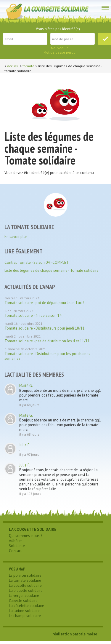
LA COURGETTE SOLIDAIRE (33, 529)
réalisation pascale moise (75, 634)
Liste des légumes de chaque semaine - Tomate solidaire (52, 270)
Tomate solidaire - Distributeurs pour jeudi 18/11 (45, 328)
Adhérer (15, 541)
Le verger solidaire (24, 596)
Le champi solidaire (25, 616)
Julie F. (25, 445)
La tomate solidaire (25, 580)
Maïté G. (26, 386)
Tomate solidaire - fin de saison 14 (33, 315)
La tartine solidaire (24, 611)
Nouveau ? (59, 48)
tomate (28, 66)
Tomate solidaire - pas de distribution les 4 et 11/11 (47, 341)
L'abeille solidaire (23, 601)
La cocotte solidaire (25, 585)
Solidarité (17, 546)
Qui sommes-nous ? (25, 536)
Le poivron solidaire (25, 575)
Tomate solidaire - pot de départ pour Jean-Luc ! (44, 303)
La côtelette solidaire (26, 606)
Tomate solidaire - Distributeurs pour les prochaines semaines (47, 356)
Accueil (13, 66)
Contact (15, 551)
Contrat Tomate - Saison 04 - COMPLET (37, 262)
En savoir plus (16, 237)
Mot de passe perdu (59, 52)
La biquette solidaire (26, 591)
